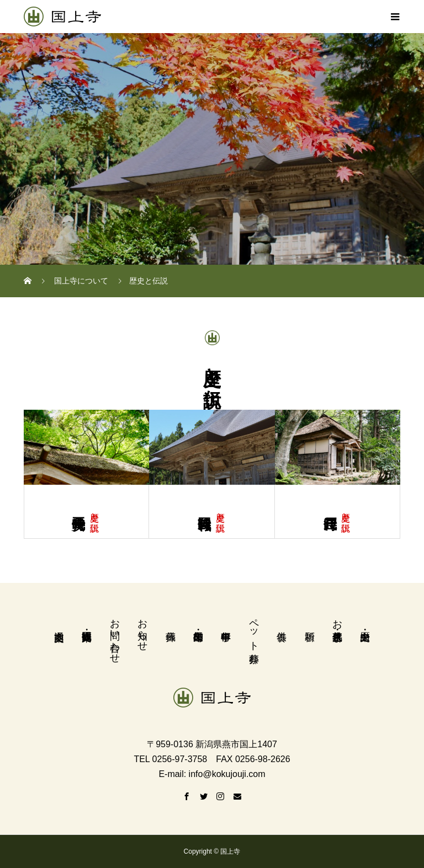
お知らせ (142, 629)
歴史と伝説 (95, 512)
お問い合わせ (115, 635)
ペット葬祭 (254, 629)
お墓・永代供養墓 (337, 618)
